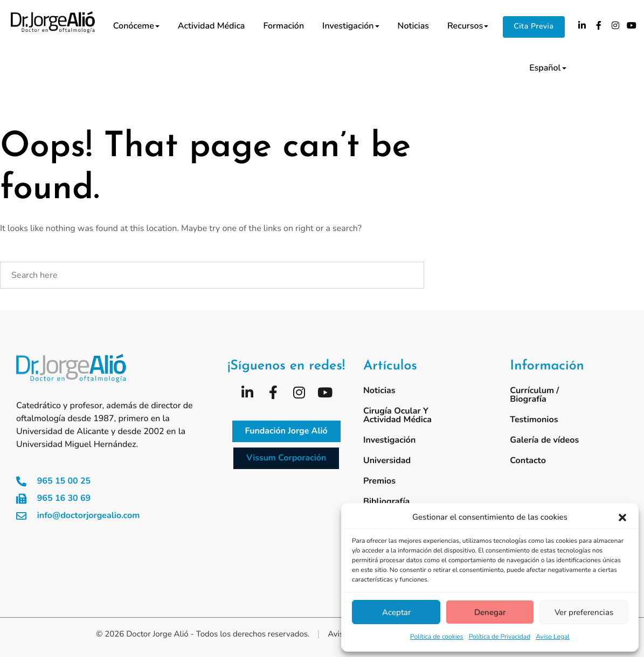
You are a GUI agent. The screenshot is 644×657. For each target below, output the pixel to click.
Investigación (351, 26)
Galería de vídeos (544, 440)
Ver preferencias (584, 612)
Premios (379, 481)
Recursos (468, 26)
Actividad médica (212, 26)
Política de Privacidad (500, 637)
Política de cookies (437, 637)
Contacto (528, 460)
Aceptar (396, 612)
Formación (283, 26)
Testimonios (534, 420)
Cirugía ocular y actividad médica (397, 415)
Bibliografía (386, 501)
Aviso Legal (553, 637)
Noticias (413, 26)
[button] (622, 518)
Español (548, 68)
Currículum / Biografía (534, 395)
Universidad (387, 460)
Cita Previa (534, 26)
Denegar (490, 612)
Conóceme (136, 26)
